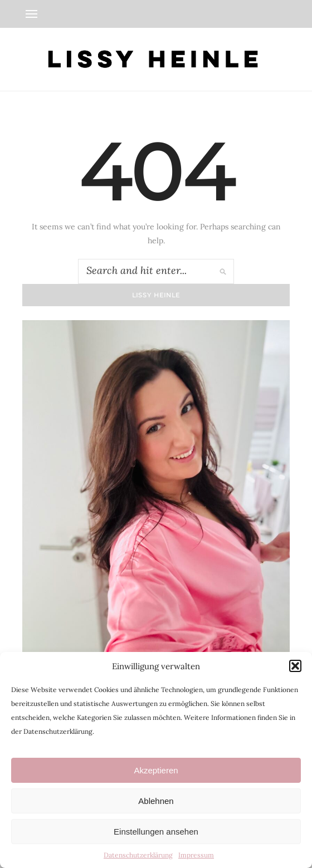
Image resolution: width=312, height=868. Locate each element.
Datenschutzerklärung (138, 855)
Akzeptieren (156, 770)
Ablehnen (156, 801)
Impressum (196, 855)
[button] (295, 666)
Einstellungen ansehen (156, 832)
